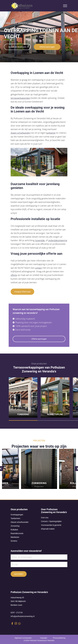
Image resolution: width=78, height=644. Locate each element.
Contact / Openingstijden (51, 521)
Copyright (44, 638)
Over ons (45, 518)
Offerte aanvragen (47, 47)
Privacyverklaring (59, 638)
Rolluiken (14, 530)
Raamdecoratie (17, 533)
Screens (14, 541)
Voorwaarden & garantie (51, 525)
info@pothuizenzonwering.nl (23, 616)
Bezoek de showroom (17, 47)
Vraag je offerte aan (22, 292)
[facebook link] (12, 624)
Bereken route (16, 605)
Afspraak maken (48, 529)
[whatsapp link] (19, 624)
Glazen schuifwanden (20, 522)
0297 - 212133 (17, 613)
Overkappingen (17, 515)
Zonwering (15, 526)
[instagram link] (16, 623)
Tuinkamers (15, 518)
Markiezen (15, 537)
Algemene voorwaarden (23, 638)
